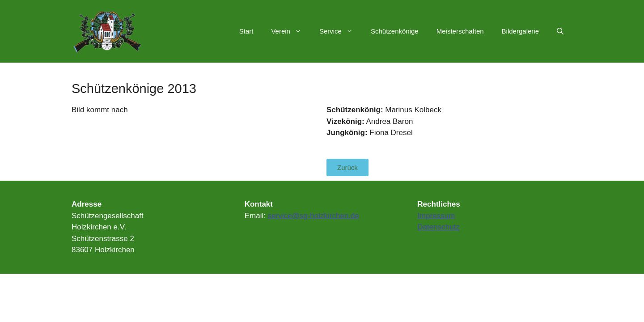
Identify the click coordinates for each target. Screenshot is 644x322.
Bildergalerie (520, 31)
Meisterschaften (460, 31)
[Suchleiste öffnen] (560, 31)
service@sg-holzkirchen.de (314, 216)
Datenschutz (439, 227)
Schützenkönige (395, 31)
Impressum (436, 216)
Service (341, 31)
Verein (291, 31)
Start (246, 31)
